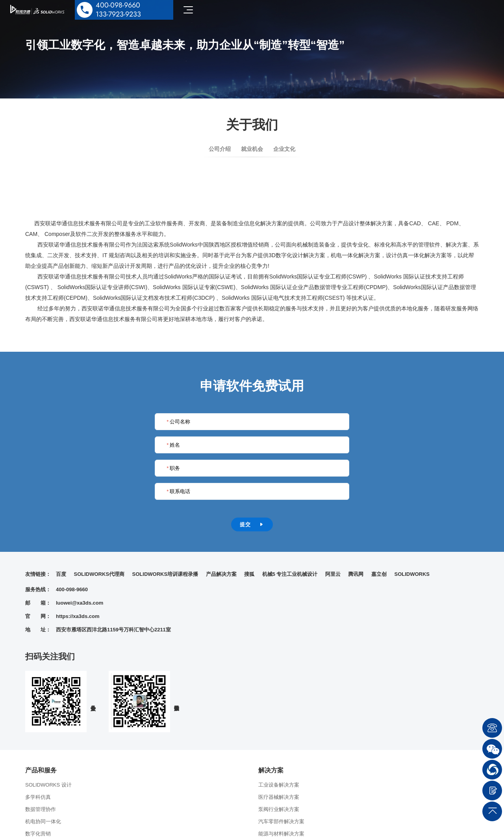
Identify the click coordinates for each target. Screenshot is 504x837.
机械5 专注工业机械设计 (290, 574)
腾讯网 (356, 574)
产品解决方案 (221, 574)
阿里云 (333, 574)
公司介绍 (220, 149)
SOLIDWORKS (412, 574)
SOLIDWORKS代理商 (99, 574)
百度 (61, 574)
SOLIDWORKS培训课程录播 (165, 574)
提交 (252, 524)
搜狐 (249, 574)
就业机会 (252, 149)
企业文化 (284, 149)
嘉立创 (379, 574)
